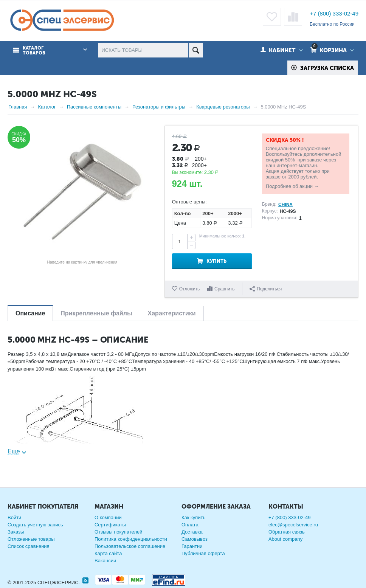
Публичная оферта (203, 553)
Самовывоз (195, 539)
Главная (18, 107)
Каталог (47, 107)
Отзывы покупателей (119, 532)
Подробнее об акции (289, 186)
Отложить (190, 289)
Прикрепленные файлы (96, 313)
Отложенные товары (31, 539)
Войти (14, 517)
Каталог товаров (34, 51)
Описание (30, 313)
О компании (108, 517)
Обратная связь (287, 532)
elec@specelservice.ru (293, 525)
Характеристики (172, 313)
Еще (14, 451)
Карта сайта (108, 553)
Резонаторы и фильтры (159, 107)
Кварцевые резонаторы (223, 107)
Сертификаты (110, 525)
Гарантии (192, 546)
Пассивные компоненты (94, 107)
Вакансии (105, 561)
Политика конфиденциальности (131, 539)
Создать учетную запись (35, 525)
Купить (216, 261)
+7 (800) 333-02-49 (334, 13)
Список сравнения (29, 546)
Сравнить (224, 289)
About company (285, 539)
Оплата (190, 525)
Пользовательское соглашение (130, 546)
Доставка (192, 532)
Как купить (193, 517)
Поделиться (266, 289)
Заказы (16, 532)
